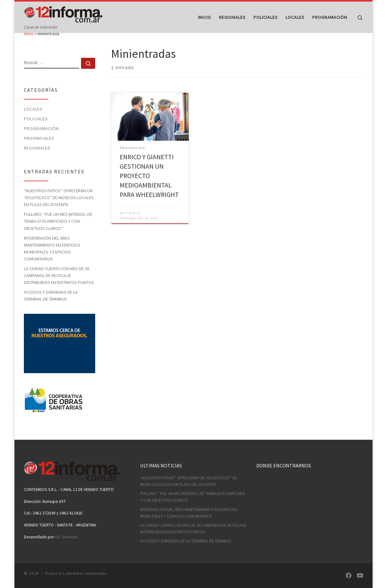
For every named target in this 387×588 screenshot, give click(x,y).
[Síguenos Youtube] (360, 576)
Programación (41, 140)
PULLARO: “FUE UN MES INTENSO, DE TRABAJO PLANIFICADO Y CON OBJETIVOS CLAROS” (58, 233)
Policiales (36, 131)
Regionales (37, 160)
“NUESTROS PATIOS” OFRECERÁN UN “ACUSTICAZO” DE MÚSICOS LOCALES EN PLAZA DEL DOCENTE (59, 210)
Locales (33, 121)
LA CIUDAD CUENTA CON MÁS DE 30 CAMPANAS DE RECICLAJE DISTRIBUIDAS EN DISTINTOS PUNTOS (59, 287)
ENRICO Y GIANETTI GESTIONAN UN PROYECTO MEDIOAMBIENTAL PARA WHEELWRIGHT (149, 188)
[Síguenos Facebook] (349, 576)
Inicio (29, 46)
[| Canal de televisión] (63, 13)
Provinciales (39, 150)
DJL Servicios (66, 537)
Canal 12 (133, 225)
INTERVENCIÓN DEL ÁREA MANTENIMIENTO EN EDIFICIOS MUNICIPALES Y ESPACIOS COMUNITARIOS (52, 260)
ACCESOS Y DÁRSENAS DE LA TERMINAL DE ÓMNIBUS (51, 308)
